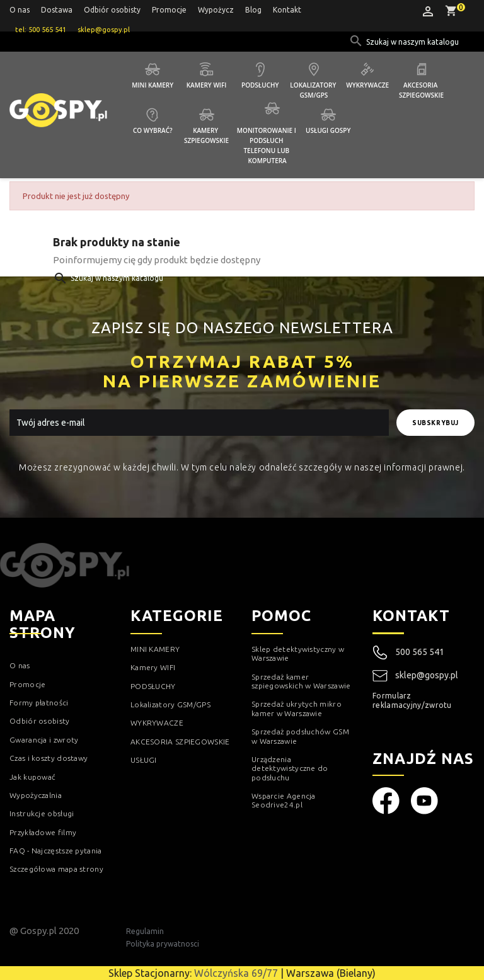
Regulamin (145, 931)
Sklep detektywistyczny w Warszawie (298, 653)
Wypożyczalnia (36, 795)
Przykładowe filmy (43, 832)
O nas (20, 10)
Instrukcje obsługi (42, 813)
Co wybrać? (153, 130)
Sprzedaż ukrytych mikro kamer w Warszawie (297, 708)
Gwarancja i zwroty (44, 740)
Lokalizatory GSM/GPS (314, 90)
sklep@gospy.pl (415, 676)
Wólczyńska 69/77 (236, 973)
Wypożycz (216, 10)
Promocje (169, 10)
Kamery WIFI (207, 85)
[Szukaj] (413, 42)
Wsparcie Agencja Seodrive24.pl (284, 800)
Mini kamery (153, 85)
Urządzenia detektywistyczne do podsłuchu (290, 768)
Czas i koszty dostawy (49, 758)
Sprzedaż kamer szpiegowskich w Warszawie (301, 681)
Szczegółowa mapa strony (56, 869)
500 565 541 (420, 652)
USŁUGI (144, 760)
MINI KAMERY (155, 649)
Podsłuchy (260, 85)
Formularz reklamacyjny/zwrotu (412, 700)
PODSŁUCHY (153, 686)
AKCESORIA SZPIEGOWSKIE (180, 742)
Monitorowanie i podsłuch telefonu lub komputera (268, 145)
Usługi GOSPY (328, 130)
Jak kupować (32, 777)
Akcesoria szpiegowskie (421, 90)
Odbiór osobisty (112, 10)
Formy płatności (39, 703)
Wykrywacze (367, 85)
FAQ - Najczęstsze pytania (56, 851)
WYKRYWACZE (157, 723)
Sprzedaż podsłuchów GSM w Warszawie (300, 736)
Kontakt (287, 10)
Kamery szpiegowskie (206, 135)
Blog (253, 10)
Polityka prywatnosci (163, 944)
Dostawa (57, 10)
